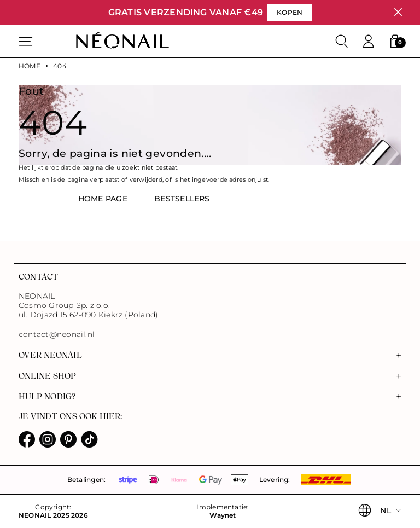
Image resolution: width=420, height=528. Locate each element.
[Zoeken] (342, 42)
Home (30, 66)
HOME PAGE (103, 199)
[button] (395, 42)
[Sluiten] (398, 12)
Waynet (223, 515)
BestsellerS (182, 199)
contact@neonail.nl (57, 335)
